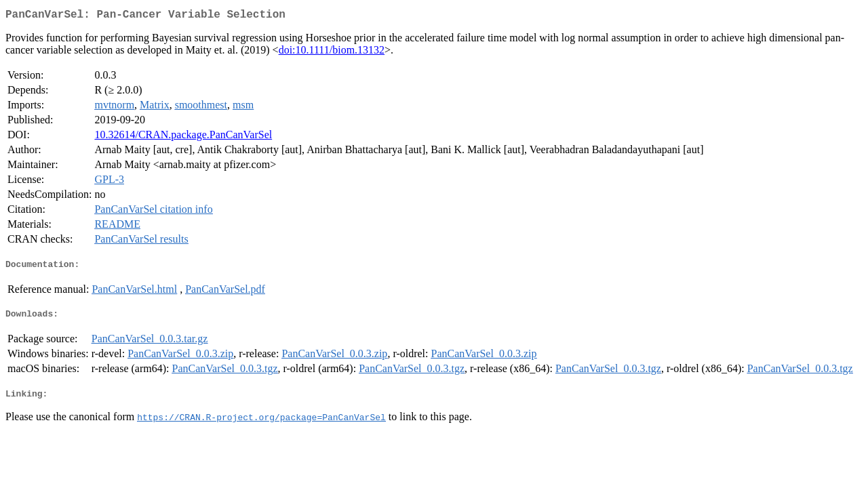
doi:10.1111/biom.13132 (332, 53)
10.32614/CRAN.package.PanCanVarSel (183, 137)
